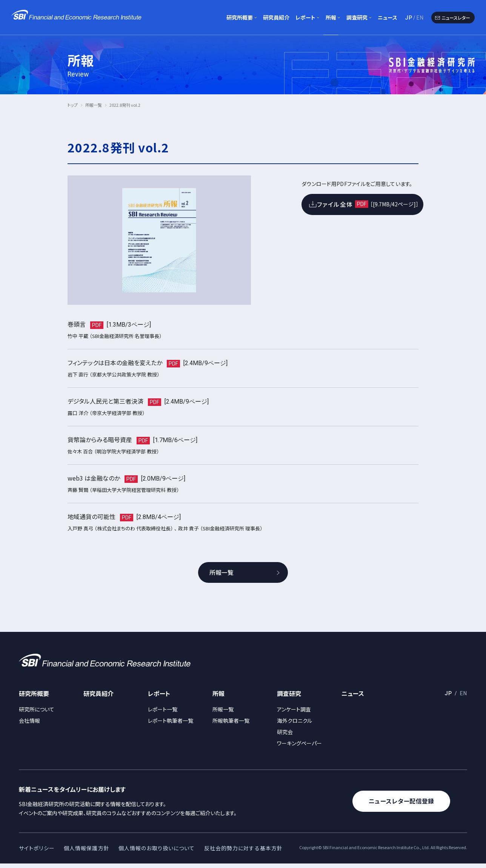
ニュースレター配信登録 (403, 806)
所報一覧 (94, 105)
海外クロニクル (295, 725)
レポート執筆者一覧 (171, 725)
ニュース (388, 17)
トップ (73, 105)
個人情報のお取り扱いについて (157, 853)
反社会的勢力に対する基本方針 (244, 853)
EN (420, 18)
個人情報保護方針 (87, 853)
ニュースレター (456, 18)
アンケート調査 (294, 714)
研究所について (37, 714)
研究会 (285, 736)
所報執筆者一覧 (231, 725)
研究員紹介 (276, 17)
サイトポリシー (37, 853)
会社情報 (29, 725)
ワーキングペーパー (299, 748)
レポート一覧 (163, 714)
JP (409, 18)
